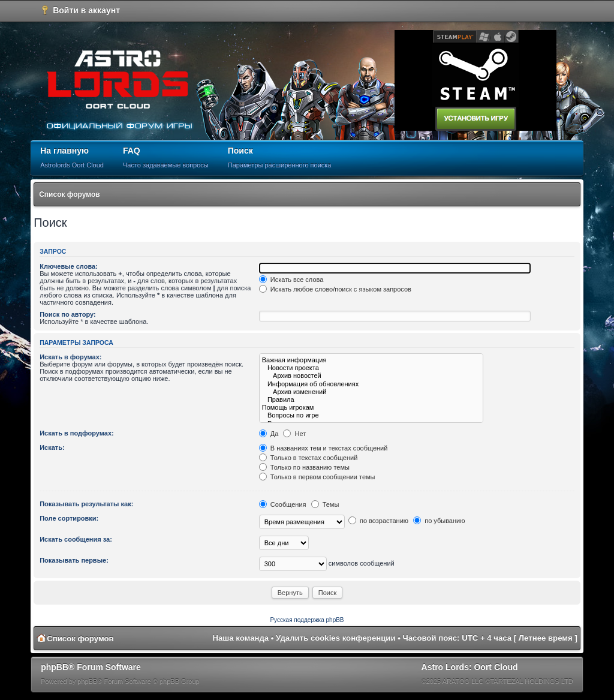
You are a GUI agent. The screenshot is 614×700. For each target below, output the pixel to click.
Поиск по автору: (67, 314)
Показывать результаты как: (86, 504)
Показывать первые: (74, 560)
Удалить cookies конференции (335, 638)
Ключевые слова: (69, 266)
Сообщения (283, 504)
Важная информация (371, 360)
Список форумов (69, 194)
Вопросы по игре (371, 415)
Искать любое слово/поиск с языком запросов (335, 289)
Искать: (52, 447)
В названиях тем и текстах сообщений (323, 448)
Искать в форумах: (70, 357)
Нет (294, 434)
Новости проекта (371, 368)
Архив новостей (371, 376)
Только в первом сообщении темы (317, 477)
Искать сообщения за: (76, 539)
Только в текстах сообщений (308, 458)
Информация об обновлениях (371, 384)
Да (269, 434)
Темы (325, 504)
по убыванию (439, 521)
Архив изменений (371, 392)
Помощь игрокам (371, 408)
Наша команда (240, 638)
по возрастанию (378, 521)
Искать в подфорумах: (77, 433)
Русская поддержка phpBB (307, 620)
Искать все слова (291, 280)
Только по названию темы (304, 467)
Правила (371, 400)
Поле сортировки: (69, 518)
